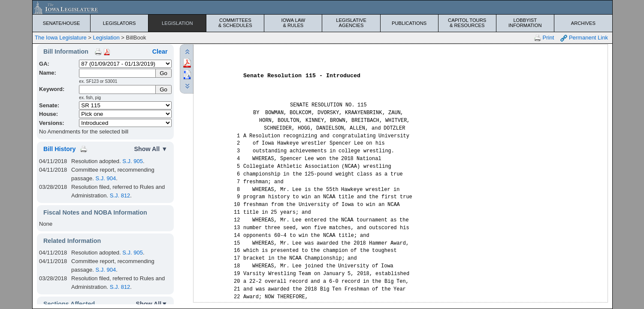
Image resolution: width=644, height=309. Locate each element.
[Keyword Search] (118, 89)
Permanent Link (584, 38)
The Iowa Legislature (61, 38)
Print (544, 38)
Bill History (59, 149)
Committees (235, 23)
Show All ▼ (151, 149)
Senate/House (62, 23)
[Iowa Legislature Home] (322, 7)
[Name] (118, 73)
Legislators (119, 23)
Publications (409, 23)
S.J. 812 (120, 195)
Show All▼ (151, 304)
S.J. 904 (106, 178)
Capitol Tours (467, 23)
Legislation (177, 23)
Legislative (351, 23)
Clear (160, 51)
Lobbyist (525, 23)
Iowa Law (293, 23)
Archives (583, 23)
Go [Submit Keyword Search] (163, 89)
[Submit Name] (164, 73)
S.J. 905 (133, 161)
